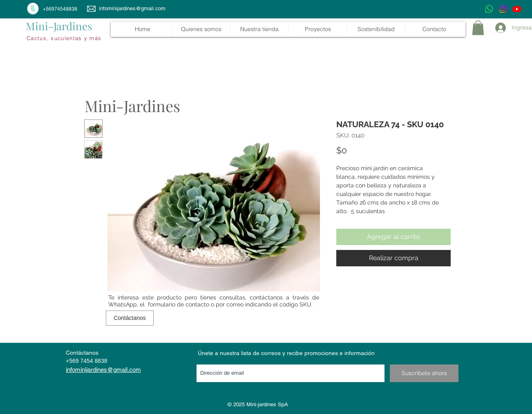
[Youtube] (517, 9)
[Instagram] (503, 9)
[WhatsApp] (489, 9)
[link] (478, 28)
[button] (259, 29)
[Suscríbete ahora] (424, 373)
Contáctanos (82, 353)
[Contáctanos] (130, 318)
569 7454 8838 (88, 361)
